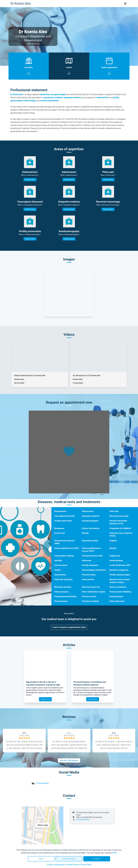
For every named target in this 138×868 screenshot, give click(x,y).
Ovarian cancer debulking (120, 592)
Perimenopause (61, 601)
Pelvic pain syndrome (63, 579)
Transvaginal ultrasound (64, 516)
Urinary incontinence (91, 528)
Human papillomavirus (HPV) (67, 548)
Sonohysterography (90, 521)
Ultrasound (87, 561)
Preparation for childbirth (120, 528)
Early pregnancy (116, 596)
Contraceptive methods (64, 556)
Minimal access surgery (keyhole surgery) (120, 581)
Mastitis (113, 548)
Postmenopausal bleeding (65, 596)
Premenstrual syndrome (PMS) (64, 542)
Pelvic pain (114, 511)
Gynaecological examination (94, 570)
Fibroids (85, 533)
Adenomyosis (88, 511)
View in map (43, 825)
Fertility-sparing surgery (120, 575)
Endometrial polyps (90, 541)
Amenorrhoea (60, 575)
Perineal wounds (89, 596)
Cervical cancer (61, 565)
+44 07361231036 (83, 820)
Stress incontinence (118, 587)
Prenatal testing (89, 575)
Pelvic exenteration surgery (94, 592)
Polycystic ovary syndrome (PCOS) (121, 534)
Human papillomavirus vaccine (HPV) (91, 550)
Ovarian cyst (59, 533)
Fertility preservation (63, 521)
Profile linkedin (43, 783)
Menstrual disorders (63, 587)
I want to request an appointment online (69, 627)
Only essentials (69, 859)
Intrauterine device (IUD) (92, 556)
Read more (30, 180)
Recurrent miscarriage (119, 516)
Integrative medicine (91, 516)
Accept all (97, 859)
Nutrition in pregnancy (119, 570)
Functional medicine (90, 601)
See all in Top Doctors (69, 760)
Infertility (58, 561)
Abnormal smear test (91, 587)
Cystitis (57, 570)
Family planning (116, 561)
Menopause (59, 528)
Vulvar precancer (61, 592)
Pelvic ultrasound (117, 601)
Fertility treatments (90, 565)
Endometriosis (60, 511)
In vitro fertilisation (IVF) (120, 565)
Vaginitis (113, 541)
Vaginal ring (114, 556)
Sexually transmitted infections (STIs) (118, 522)
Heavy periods (88, 579)
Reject (41, 859)
